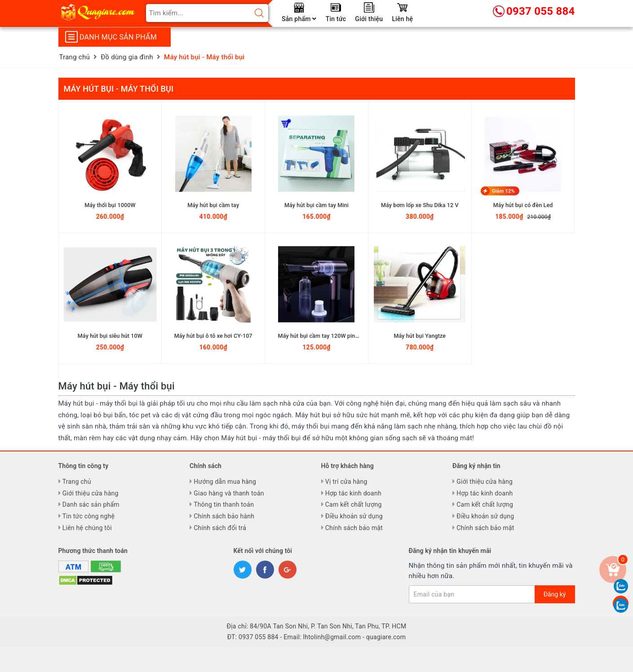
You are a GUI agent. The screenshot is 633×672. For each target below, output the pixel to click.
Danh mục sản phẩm (111, 37)
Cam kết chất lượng (354, 504)
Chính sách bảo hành (224, 516)
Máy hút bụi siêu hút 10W (110, 336)
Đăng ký (555, 594)
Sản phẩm (299, 19)
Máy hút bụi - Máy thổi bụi (119, 89)
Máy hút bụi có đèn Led (523, 205)
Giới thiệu (369, 19)
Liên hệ (402, 19)
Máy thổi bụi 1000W (110, 205)
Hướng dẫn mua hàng (225, 482)
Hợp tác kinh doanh (353, 493)
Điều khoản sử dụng (354, 516)
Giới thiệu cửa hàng (91, 493)
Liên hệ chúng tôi (87, 528)
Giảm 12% (503, 191)
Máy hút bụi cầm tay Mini (317, 205)
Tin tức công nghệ (89, 516)
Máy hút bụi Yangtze (420, 336)
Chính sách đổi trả (220, 528)
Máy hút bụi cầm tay (213, 205)
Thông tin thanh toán (224, 504)
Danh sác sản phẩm (91, 504)
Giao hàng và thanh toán (229, 493)
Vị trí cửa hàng (346, 482)
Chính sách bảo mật (354, 528)
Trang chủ (77, 482)
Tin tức (336, 19)
